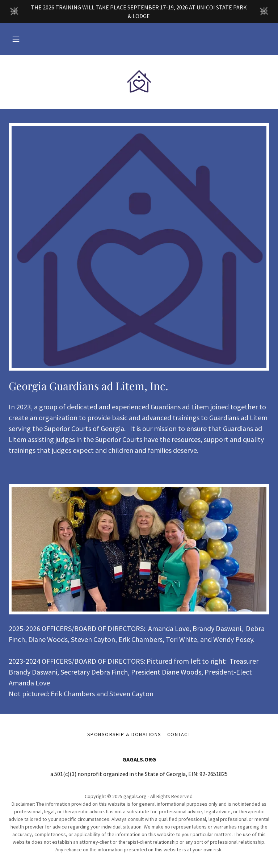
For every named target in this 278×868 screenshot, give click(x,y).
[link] (139, 81)
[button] (16, 39)
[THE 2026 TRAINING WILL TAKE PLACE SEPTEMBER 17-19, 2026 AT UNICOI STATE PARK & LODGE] (139, 12)
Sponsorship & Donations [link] (124, 734)
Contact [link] (179, 734)
